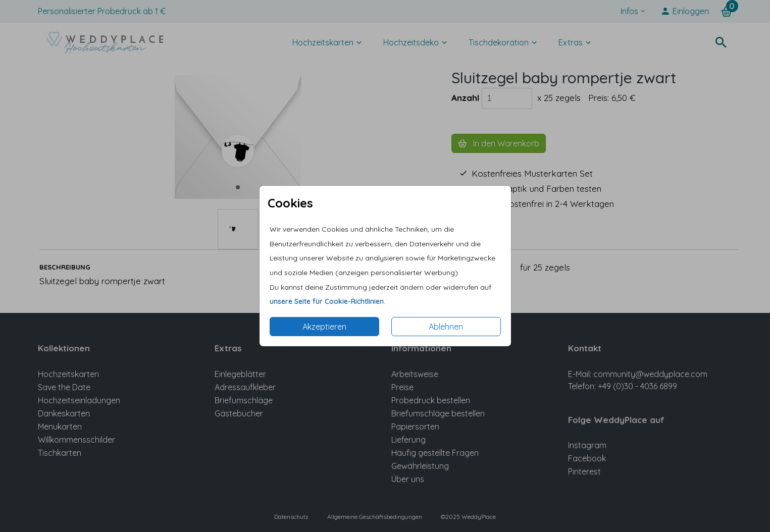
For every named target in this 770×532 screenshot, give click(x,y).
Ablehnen (446, 327)
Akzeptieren (324, 327)
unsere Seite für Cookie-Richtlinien (327, 301)
